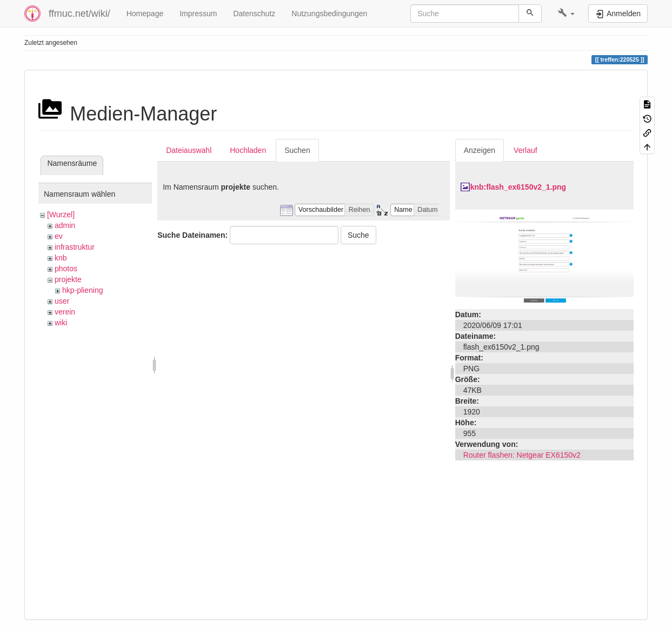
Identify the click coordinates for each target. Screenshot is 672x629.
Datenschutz (254, 14)
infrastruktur (75, 247)
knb (61, 258)
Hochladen (248, 150)
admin (65, 225)
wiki (61, 323)
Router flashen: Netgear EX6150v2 (522, 455)
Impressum (198, 14)
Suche (358, 235)
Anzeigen (480, 150)
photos (66, 269)
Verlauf (525, 150)
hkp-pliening (83, 290)
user (62, 301)
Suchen (297, 150)
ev (59, 236)
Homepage (145, 14)
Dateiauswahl (189, 150)
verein (65, 312)
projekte (68, 279)
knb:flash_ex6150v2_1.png (518, 187)
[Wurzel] (61, 215)
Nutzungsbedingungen (329, 14)
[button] (566, 14)
